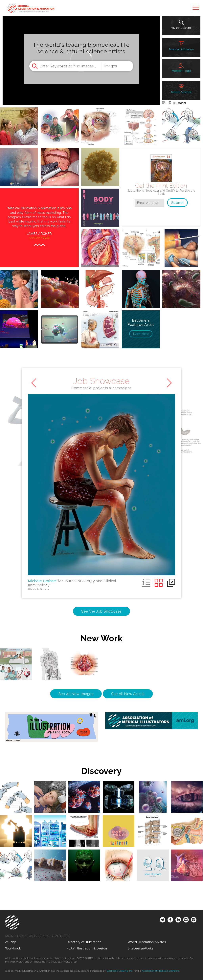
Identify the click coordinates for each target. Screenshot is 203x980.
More (141, 334)
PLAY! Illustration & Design (87, 948)
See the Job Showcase (101, 611)
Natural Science (181, 89)
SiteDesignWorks (141, 948)
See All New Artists (128, 694)
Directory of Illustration (84, 942)
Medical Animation (181, 46)
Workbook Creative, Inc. (120, 971)
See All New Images (76, 694)
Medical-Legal (181, 68)
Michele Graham (42, 581)
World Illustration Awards (147, 942)
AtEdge (11, 942)
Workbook (13, 948)
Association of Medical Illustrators (160, 971)
